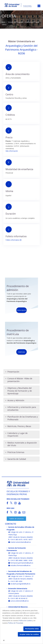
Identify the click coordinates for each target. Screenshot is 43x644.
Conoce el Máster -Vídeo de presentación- (19, 380)
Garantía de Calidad (16, 459)
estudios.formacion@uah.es (19, 565)
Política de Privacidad (16, 623)
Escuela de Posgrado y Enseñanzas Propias (24, 22)
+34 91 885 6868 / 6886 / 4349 (20, 560)
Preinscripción (21, 310)
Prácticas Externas (15, 452)
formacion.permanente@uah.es (21, 563)
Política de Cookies (25, 621)
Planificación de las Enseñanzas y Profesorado (21, 418)
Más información (12, 151)
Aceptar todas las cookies (29, 634)
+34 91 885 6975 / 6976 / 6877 (20, 539)
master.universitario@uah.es (20, 542)
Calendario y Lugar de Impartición (16, 434)
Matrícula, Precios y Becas (18, 426)
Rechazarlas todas (32, 629)
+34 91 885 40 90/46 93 (18, 598)
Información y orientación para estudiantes (21, 408)
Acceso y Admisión (15, 400)
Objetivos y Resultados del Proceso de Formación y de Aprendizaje (18, 391)
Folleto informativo (12, 240)
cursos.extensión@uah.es (19, 601)
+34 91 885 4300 (15, 581)
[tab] (21, 372)
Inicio (4, 22)
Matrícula (21, 352)
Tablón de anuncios (16, 519)
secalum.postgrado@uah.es (19, 584)
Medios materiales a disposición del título (21, 444)
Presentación (12, 372)
